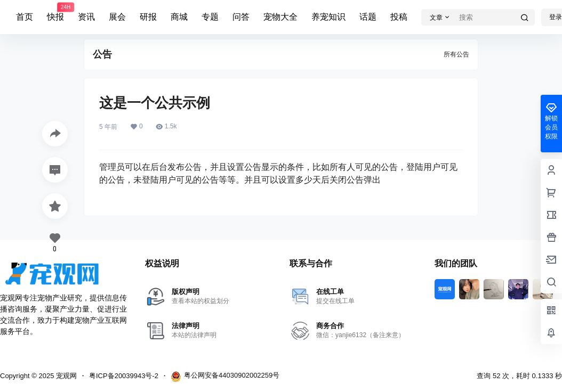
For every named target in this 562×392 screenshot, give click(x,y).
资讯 (86, 17)
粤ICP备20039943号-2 (124, 376)
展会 (117, 17)
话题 (368, 17)
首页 (25, 17)
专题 (210, 17)
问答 (241, 17)
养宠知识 (328, 17)
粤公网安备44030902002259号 (225, 377)
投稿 (399, 17)
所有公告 (456, 54)
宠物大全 (280, 17)
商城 (179, 17)
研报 (148, 17)
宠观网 (65, 376)
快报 (55, 12)
